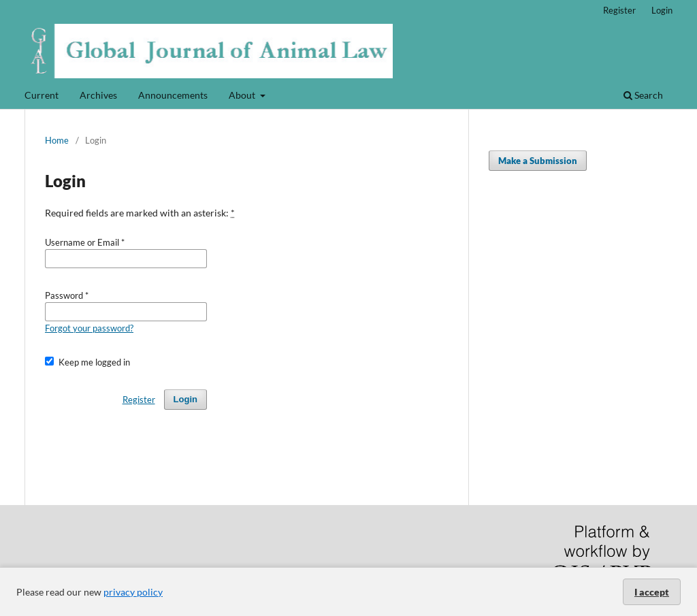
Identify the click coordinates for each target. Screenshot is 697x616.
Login (662, 10)
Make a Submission (538, 161)
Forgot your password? (89, 328)
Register (619, 10)
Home (57, 140)
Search (643, 95)
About (243, 95)
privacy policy (133, 592)
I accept (652, 592)
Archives (98, 95)
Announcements (173, 95)
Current (42, 95)
